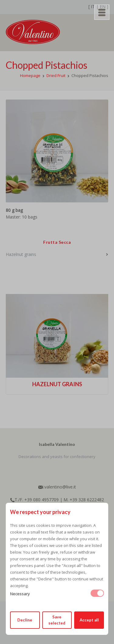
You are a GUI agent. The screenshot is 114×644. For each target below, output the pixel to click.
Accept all (89, 620)
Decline (25, 620)
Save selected (57, 620)
